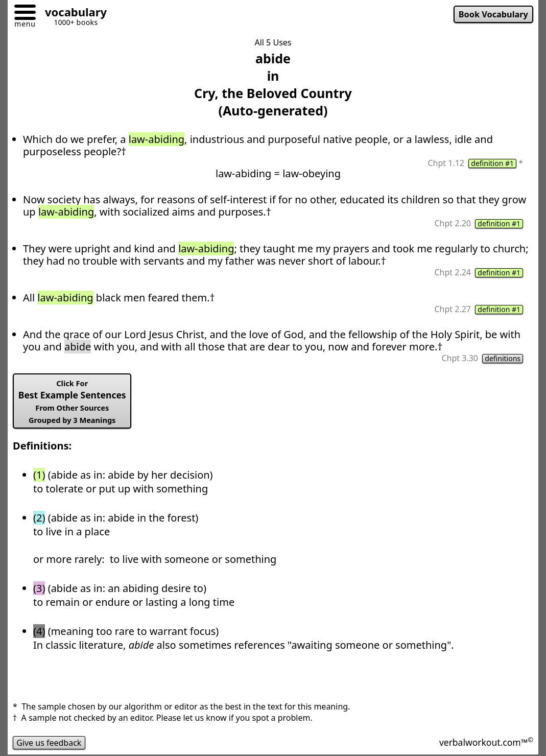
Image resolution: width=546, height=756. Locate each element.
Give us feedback (49, 743)
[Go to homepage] (72, 14)
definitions (503, 359)
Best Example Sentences (72, 401)
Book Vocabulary (493, 14)
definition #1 (492, 163)
